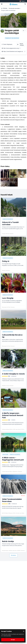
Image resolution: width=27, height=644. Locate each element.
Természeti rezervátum (14, 8)
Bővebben (13, 555)
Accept (13, 640)
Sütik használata (7, 636)
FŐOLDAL (5, 8)
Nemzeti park (5, 454)
